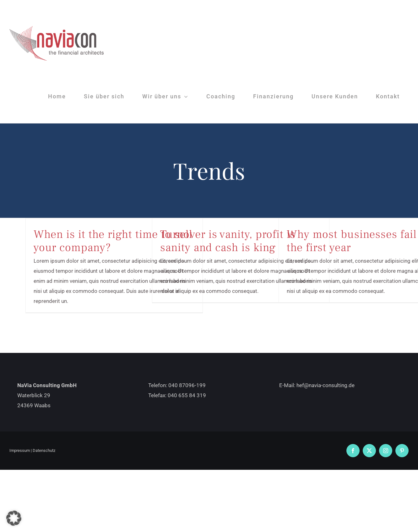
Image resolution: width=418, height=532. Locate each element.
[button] (14, 518)
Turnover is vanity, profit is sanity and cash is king (228, 241)
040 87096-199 (187, 385)
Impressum (20, 450)
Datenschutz (44, 450)
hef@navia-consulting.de (326, 385)
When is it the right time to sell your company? (113, 241)
